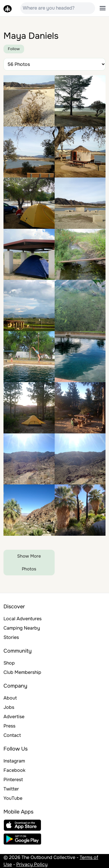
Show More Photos (29, 563)
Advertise (14, 717)
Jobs (9, 707)
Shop (9, 663)
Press (9, 726)
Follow (14, 49)
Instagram (14, 761)
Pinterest (13, 780)
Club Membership (22, 672)
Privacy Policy (32, 864)
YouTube (13, 798)
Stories (11, 637)
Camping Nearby (22, 628)
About (10, 698)
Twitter (11, 789)
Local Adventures (23, 619)
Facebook (14, 770)
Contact (12, 735)
